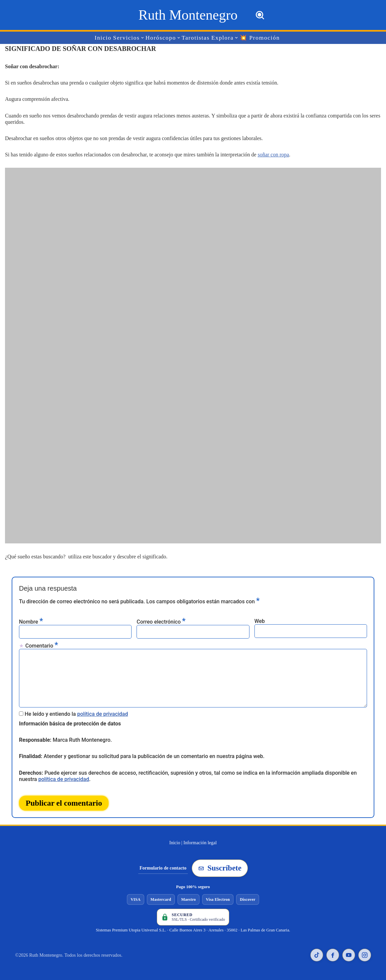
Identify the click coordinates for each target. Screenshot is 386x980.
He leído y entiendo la (76, 714)
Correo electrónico (161, 621)
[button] (143, 38)
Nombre (31, 621)
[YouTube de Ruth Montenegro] (349, 955)
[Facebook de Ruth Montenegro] (333, 955)
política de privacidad (103, 714)
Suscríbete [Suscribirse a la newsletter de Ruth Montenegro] (220, 868)
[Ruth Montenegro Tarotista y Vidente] (188, 15)
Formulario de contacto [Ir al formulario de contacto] (163, 868)
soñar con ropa (273, 155)
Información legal (200, 843)
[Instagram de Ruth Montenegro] (365, 955)
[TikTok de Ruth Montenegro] (317, 955)
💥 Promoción (260, 38)
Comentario (42, 645)
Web (260, 621)
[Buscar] (260, 15)
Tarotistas (195, 38)
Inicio (103, 38)
